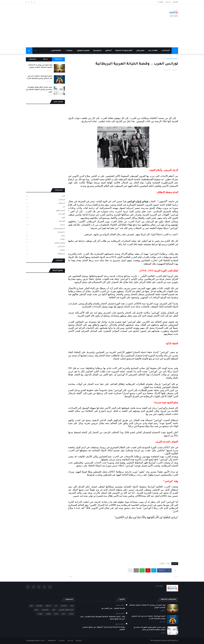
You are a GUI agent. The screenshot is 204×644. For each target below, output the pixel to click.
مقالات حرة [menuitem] (153, 51)
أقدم (71, 577)
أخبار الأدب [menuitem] (166, 51)
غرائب (56, 614)
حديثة (45, 59)
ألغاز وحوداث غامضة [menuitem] (124, 51)
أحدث (175, 577)
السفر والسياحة (45, 229)
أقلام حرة (45, 214)
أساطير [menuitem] (108, 51)
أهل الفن (45, 222)
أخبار (45, 196)
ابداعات (45, 225)
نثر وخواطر (45, 254)
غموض (48, 614)
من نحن (168, 2)
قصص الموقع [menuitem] (83, 51)
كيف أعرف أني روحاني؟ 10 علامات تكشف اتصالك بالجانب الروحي (40, 66)
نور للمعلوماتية (158, 641)
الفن (54, 610)
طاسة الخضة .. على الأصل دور (113, 609)
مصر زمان (45, 247)
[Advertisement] (73, 26)
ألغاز (45, 218)
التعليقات (32, 59)
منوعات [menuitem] (69, 51)
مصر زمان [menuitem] (140, 51)
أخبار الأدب (45, 200)
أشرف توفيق (45, 211)
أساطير (48, 606)
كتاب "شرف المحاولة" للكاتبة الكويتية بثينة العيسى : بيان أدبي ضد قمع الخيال (103, 618)
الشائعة (58, 59)
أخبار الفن (45, 204)
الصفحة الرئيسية (172, 59)
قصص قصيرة (45, 243)
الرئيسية (175, 2)
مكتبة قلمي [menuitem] (56, 51)
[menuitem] (175, 51)
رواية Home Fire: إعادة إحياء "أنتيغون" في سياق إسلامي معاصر (104, 629)
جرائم (45, 236)
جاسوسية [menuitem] (97, 51)
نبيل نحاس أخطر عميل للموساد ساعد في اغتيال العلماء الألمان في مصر (39, 90)
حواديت (45, 240)
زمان (163, 59)
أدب (45, 207)
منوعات (162, 564)
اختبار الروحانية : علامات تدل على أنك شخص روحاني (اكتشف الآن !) (39, 77)
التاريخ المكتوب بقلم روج (66, 610)
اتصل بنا (161, 2)
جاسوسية (45, 232)
